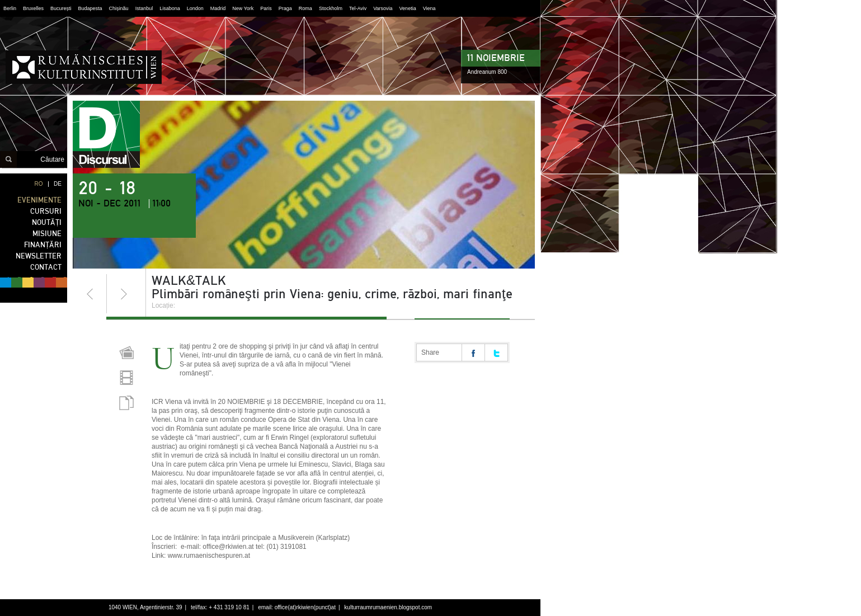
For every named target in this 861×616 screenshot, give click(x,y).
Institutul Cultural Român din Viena (84, 67)
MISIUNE (47, 234)
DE (58, 184)
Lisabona (170, 8)
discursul (106, 134)
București (61, 8)
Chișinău (119, 8)
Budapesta (90, 8)
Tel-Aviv (358, 8)
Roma (305, 8)
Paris (266, 8)
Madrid (218, 8)
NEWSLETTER (39, 256)
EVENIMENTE (39, 200)
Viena (429, 8)
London (195, 8)
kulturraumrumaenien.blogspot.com (388, 607)
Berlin (10, 8)
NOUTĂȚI (47, 222)
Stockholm (331, 8)
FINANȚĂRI (43, 245)
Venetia (408, 8)
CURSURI (46, 211)
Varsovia (383, 8)
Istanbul (144, 8)
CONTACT (46, 267)
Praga (285, 8)
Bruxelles (33, 8)
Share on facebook (473, 352)
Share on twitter (496, 352)
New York (243, 8)
